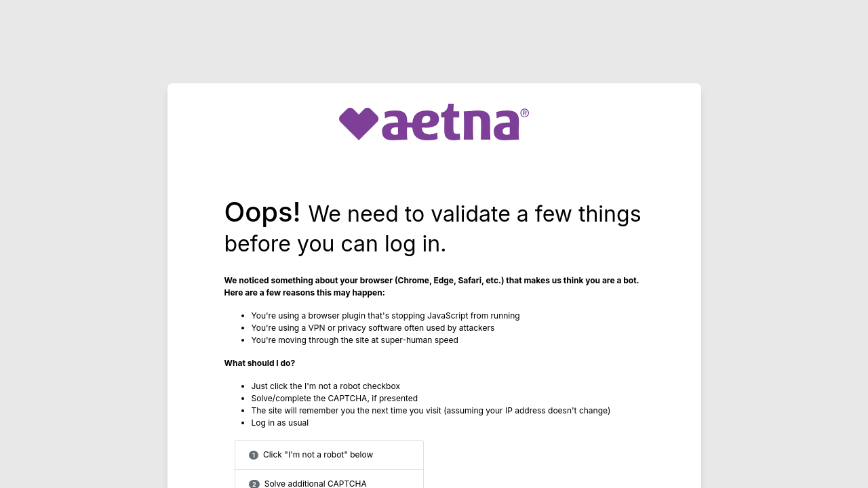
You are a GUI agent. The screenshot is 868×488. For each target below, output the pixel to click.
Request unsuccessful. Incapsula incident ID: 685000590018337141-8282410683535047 (434, 244)
